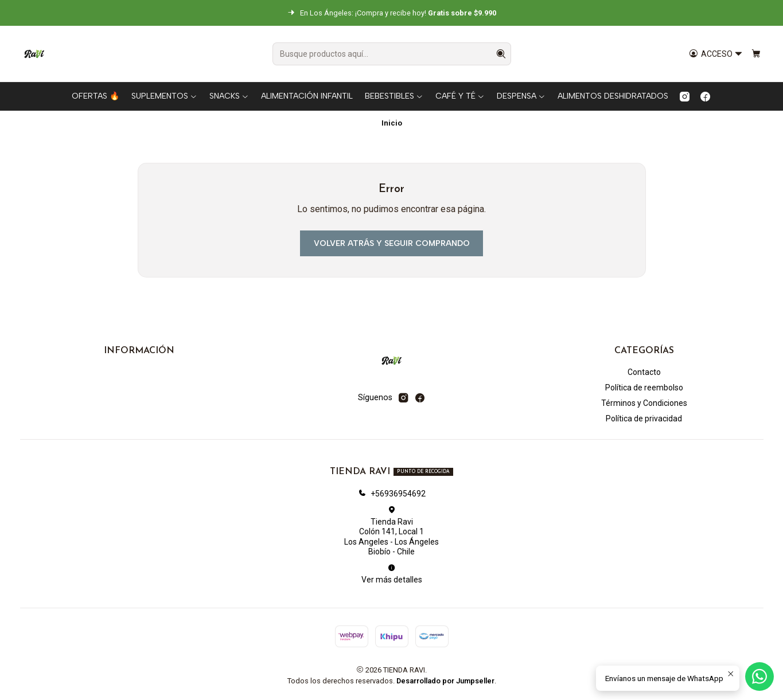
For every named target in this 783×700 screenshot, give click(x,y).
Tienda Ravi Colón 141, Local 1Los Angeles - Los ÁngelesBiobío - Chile (391, 531)
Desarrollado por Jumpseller (445, 681)
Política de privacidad (644, 419)
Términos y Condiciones (644, 403)
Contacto (644, 372)
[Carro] (756, 54)
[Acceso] (716, 54)
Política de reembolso (644, 388)
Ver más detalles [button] (392, 574)
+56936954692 (392, 494)
